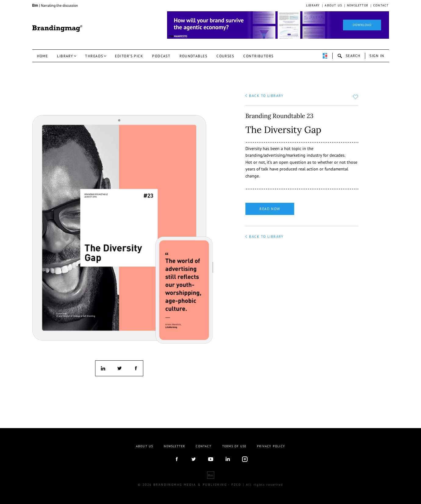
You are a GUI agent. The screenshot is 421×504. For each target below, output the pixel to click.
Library (313, 5)
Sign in (377, 56)
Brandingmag (57, 29)
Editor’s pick (129, 56)
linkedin (103, 368)
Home (43, 56)
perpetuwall (325, 56)
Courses (225, 56)
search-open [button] (349, 56)
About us (333, 5)
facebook (135, 368)
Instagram (245, 459)
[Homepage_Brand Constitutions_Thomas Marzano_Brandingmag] (278, 25)
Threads (94, 56)
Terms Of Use (234, 446)
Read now (270, 209)
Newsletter (358, 5)
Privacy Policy (271, 446)
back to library (266, 96)
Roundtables (193, 56)
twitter (119, 368)
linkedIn (228, 459)
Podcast (161, 56)
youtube (211, 459)
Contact (381, 5)
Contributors (258, 56)
